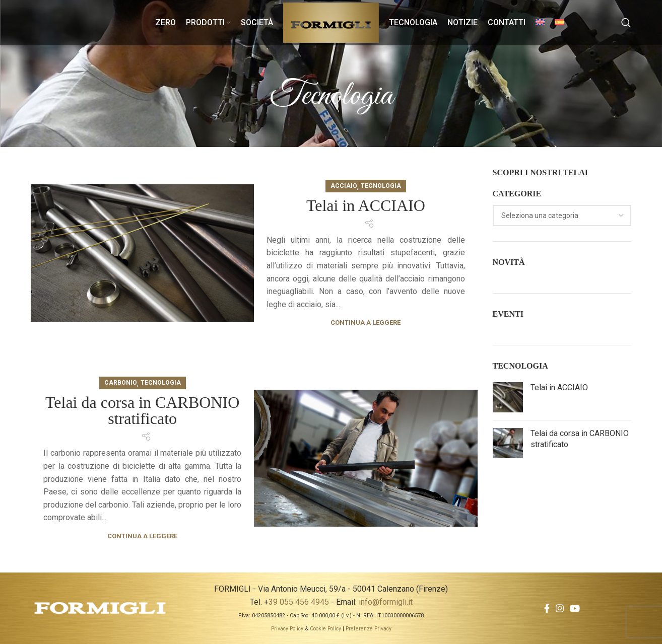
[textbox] (540, 216)
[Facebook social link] (547, 608)
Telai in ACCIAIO (366, 205)
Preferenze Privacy (369, 629)
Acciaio (344, 186)
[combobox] (562, 216)
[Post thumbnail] (508, 397)
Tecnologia (381, 186)
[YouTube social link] (575, 608)
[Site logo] (331, 22)
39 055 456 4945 (299, 602)
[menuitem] (540, 23)
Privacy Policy (287, 629)
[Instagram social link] (560, 608)
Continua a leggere (366, 323)
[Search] (626, 23)
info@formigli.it (386, 602)
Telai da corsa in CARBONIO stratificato (142, 410)
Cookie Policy (325, 629)
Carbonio (121, 383)
